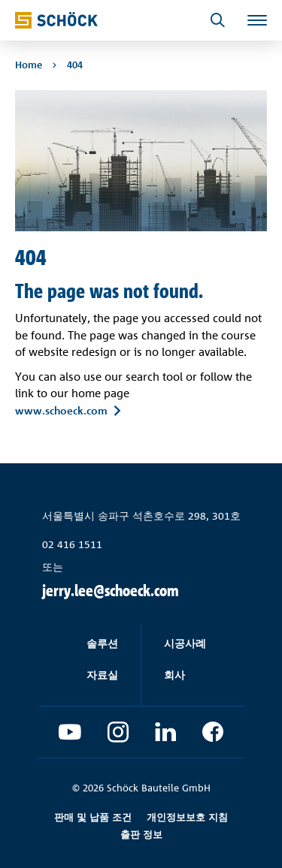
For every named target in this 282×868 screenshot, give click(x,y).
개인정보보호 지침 (187, 817)
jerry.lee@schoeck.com (111, 591)
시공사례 (185, 643)
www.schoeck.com (61, 410)
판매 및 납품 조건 (93, 817)
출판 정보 (141, 834)
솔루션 (102, 643)
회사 (174, 675)
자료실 (102, 675)
